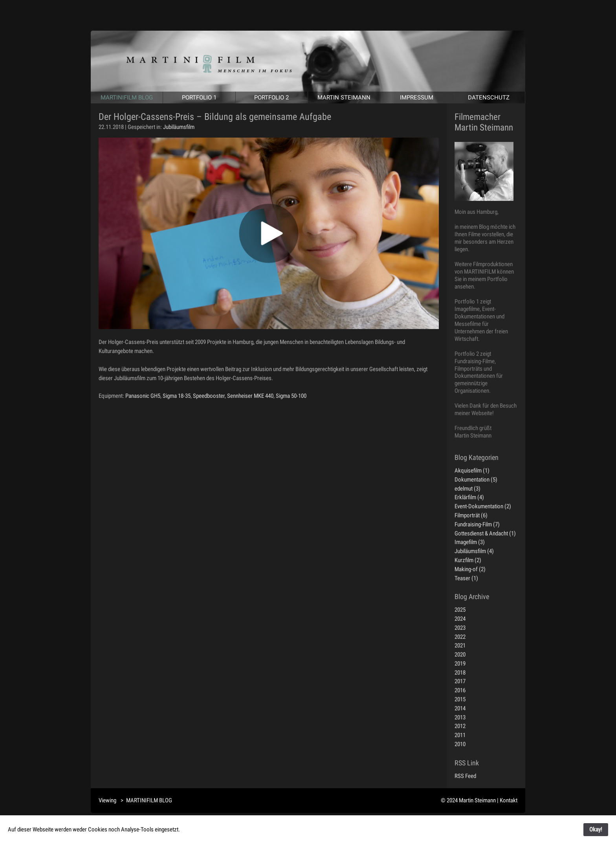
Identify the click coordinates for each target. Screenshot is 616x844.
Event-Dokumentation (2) (483, 506)
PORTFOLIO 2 (271, 97)
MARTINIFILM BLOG (127, 97)
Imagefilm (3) (470, 542)
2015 (460, 699)
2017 (460, 681)
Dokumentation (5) (476, 480)
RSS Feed (465, 776)
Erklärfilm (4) (469, 497)
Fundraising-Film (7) (477, 524)
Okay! (596, 829)
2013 (460, 717)
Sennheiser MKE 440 (250, 396)
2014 (460, 708)
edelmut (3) (467, 489)
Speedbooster (209, 396)
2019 (460, 664)
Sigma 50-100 (291, 396)
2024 (460, 619)
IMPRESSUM (417, 97)
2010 (460, 744)
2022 (460, 637)
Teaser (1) (466, 578)
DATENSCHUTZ (489, 97)
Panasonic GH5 (143, 396)
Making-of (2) (470, 569)
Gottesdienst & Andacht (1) (485, 533)
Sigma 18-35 (177, 396)
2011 (460, 735)
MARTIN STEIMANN (344, 97)
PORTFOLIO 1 (199, 97)
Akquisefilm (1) (472, 471)
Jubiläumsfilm (179, 127)
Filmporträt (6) (471, 515)
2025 (460, 610)
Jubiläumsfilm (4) (474, 551)
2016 (460, 690)
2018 (460, 673)
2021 (460, 645)
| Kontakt (507, 800)
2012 (460, 726)
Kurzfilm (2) (468, 560)
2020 (460, 655)
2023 (460, 628)
